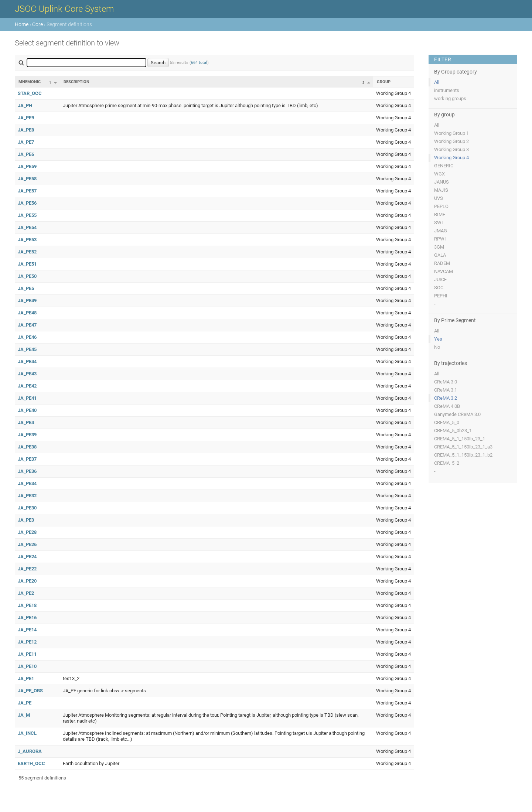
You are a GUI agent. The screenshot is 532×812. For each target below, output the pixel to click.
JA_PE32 (27, 496)
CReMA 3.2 (446, 398)
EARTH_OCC (31, 763)
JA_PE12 (27, 642)
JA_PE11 (27, 654)
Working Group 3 (451, 149)
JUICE (440, 279)
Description (76, 82)
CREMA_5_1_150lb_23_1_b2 (463, 455)
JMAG (441, 231)
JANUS (441, 182)
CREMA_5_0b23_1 (453, 431)
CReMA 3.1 (446, 390)
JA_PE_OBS (30, 691)
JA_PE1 (26, 678)
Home (22, 24)
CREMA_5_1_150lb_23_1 (460, 439)
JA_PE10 (27, 666)
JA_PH (25, 105)
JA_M (24, 715)
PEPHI (441, 296)
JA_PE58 (27, 179)
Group (384, 82)
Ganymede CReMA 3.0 (457, 414)
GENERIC (444, 166)
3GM (439, 247)
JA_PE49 (27, 301)
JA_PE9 (26, 118)
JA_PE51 (27, 264)
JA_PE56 (27, 203)
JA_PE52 (27, 252)
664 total (199, 63)
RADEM (442, 263)
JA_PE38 (27, 447)
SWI (439, 223)
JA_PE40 (27, 410)
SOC (439, 288)
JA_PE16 (27, 617)
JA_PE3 (26, 520)
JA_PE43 (27, 374)
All (437, 82)
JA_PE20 (27, 581)
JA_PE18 (27, 605)
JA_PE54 (27, 227)
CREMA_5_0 (447, 422)
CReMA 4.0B (447, 406)
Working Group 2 (451, 141)
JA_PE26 (27, 544)
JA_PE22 (27, 569)
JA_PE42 (27, 386)
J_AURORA (30, 751)
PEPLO (441, 206)
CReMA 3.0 (446, 382)
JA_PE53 (27, 240)
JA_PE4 (26, 422)
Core (37, 24)
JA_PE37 (27, 459)
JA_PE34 (27, 483)
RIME (440, 214)
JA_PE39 (27, 435)
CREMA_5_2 (447, 463)
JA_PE (25, 703)
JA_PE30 (27, 508)
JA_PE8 (26, 130)
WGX (439, 174)
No (437, 347)
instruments (447, 90)
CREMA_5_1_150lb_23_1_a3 (463, 447)
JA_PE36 (27, 471)
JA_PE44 (27, 361)
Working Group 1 (451, 133)
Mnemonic (30, 82)
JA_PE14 (27, 630)
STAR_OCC (30, 93)
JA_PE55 (27, 215)
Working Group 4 (451, 158)
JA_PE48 (27, 313)
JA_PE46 (27, 337)
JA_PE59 (27, 166)
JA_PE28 (27, 532)
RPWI (440, 239)
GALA (440, 255)
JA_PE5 (26, 288)
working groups (450, 98)
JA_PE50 (27, 276)
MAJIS (441, 190)
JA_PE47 (27, 325)
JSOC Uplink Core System (64, 9)
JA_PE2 (26, 593)
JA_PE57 (27, 191)
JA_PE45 (27, 349)
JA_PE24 (27, 557)
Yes (438, 339)
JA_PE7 (26, 142)
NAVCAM (444, 271)
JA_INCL (27, 733)
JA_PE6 (26, 154)
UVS (439, 198)
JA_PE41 (27, 398)
